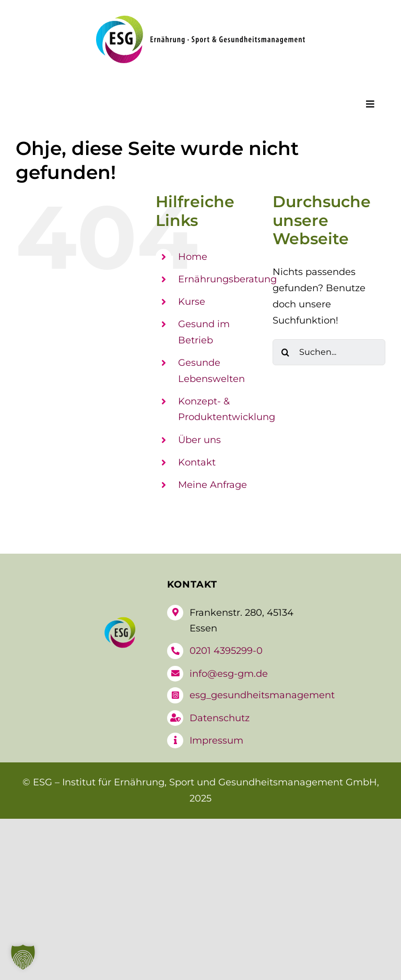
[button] (23, 957)
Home (193, 257)
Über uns (199, 440)
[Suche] (286, 352)
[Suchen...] (329, 352)
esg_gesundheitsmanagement (262, 695)
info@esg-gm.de (229, 674)
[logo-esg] (200, 20)
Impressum (216, 740)
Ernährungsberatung (227, 279)
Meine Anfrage (213, 485)
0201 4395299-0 (226, 651)
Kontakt (197, 462)
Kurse (192, 302)
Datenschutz (220, 718)
